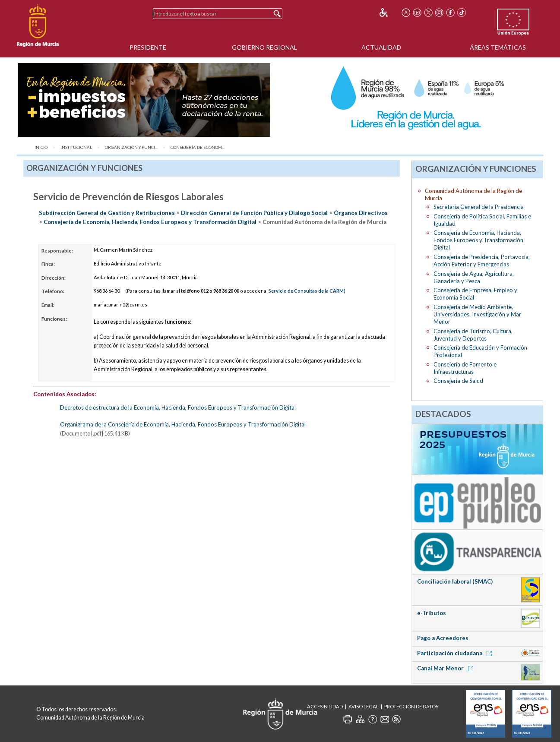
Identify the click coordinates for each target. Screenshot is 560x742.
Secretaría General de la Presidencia (479, 207)
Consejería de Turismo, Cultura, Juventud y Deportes (473, 335)
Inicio (41, 147)
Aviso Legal (364, 706)
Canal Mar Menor (447, 668)
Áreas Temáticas (498, 47)
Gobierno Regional (264, 47)
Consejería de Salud (458, 381)
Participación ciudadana (456, 653)
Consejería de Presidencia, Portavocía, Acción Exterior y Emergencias (482, 260)
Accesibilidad (325, 706)
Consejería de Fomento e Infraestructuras (465, 368)
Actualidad (381, 47)
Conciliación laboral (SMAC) (455, 581)
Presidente (148, 47)
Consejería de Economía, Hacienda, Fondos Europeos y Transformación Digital (150, 222)
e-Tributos (432, 613)
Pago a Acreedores (443, 638)
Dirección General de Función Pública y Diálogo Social (254, 213)
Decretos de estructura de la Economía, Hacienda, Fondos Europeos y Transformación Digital (178, 407)
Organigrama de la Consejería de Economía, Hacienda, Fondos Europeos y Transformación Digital (183, 424)
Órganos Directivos (361, 213)
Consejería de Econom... (198, 147)
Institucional (76, 147)
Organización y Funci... (131, 147)
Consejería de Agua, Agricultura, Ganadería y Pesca (474, 277)
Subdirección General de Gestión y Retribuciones (107, 213)
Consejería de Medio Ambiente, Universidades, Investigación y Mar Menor (477, 314)
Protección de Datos (411, 706)
